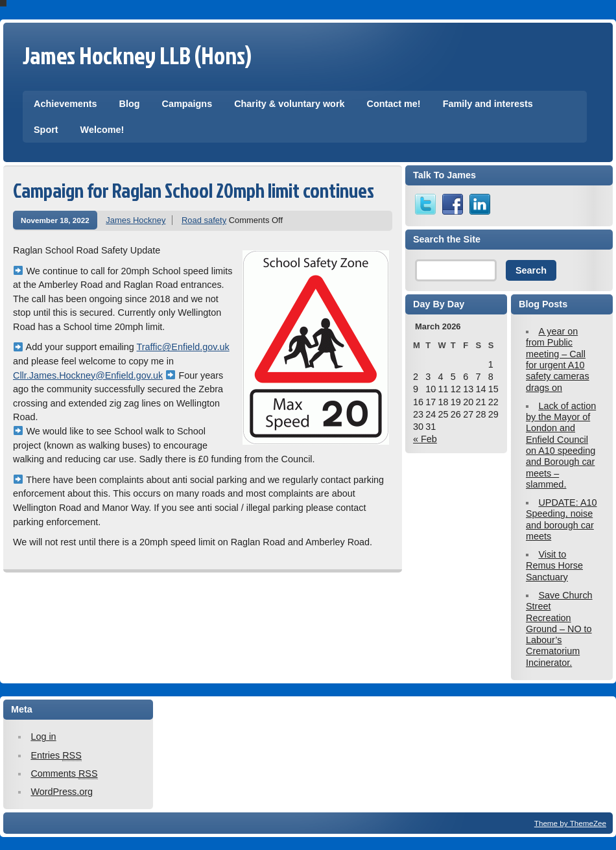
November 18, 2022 (55, 220)
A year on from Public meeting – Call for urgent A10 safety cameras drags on (558, 359)
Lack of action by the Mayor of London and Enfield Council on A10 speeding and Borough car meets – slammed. (561, 445)
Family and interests (488, 104)
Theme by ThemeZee (570, 823)
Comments (64, 774)
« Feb (425, 439)
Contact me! (393, 104)
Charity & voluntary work (289, 104)
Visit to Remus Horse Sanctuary (554, 566)
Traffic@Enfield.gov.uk (183, 347)
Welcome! (102, 130)
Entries (56, 756)
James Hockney (136, 220)
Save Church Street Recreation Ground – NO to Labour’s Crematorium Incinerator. (559, 629)
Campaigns (187, 104)
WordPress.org (62, 792)
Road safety (204, 220)
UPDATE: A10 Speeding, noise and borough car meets (562, 519)
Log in (43, 737)
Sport (46, 130)
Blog (130, 104)
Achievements (65, 104)
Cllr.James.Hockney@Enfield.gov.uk (88, 375)
